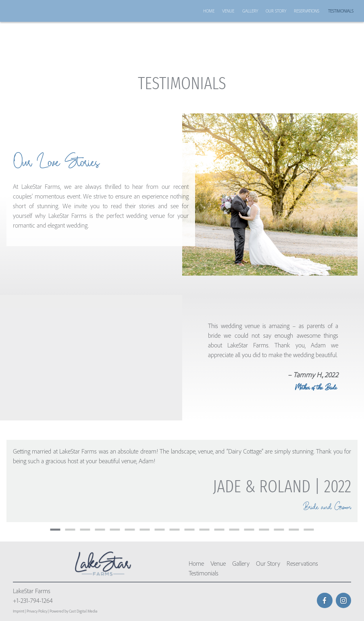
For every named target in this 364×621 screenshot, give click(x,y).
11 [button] (205, 530)
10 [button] (190, 530)
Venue (228, 11)
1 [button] (55, 530)
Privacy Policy (37, 611)
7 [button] (145, 530)
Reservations (307, 11)
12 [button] (219, 530)
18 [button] (309, 530)
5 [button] (115, 530)
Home (209, 11)
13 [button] (234, 530)
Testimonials (341, 11)
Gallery (250, 11)
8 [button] (160, 530)
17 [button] (294, 530)
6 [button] (130, 530)
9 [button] (175, 530)
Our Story (276, 11)
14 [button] (249, 530)
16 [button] (279, 530)
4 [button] (100, 530)
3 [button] (85, 530)
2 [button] (70, 530)
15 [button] (264, 530)
